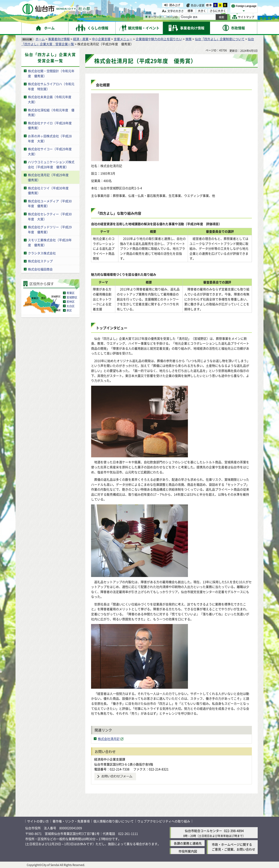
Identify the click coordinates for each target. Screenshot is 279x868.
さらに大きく (218, 11)
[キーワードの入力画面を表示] (146, 17)
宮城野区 (72, 297)
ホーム (40, 39)
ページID (171, 17)
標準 (209, 5)
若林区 (71, 301)
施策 (189, 39)
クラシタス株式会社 (42, 253)
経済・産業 (81, 39)
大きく (202, 11)
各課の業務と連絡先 (188, 843)
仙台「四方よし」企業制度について (220, 39)
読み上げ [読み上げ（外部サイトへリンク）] (175, 5)
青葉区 (71, 293)
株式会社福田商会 (40, 269)
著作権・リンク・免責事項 (71, 821)
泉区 (69, 310)
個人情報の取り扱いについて (114, 821)
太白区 (71, 306)
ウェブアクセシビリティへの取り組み (164, 821)
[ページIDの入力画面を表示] (165, 17)
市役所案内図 (188, 851)
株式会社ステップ (40, 261)
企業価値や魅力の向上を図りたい (159, 39)
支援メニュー (123, 39)
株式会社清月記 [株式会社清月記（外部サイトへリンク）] (109, 739)
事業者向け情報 (59, 39)
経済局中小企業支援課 (110, 759)
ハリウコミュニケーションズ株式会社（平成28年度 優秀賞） (51, 164)
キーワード (153, 17)
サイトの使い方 (38, 821)
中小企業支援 (101, 39)
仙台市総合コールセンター (203, 831)
